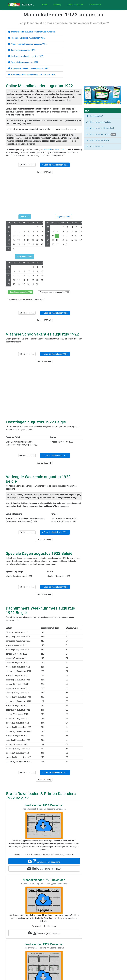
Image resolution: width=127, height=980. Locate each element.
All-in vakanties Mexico (101, 134)
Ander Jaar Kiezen (75, 5)
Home (45, 5)
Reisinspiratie (95, 5)
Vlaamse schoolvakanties (28, 44)
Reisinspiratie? (95, 116)
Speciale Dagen (23, 62)
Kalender (27, 165)
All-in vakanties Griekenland (100, 128)
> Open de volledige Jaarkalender (27, 38)
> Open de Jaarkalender (55, 165)
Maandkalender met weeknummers (32, 32)
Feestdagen (22, 50)
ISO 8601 (48, 150)
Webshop (57, 5)
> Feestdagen (21, 292)
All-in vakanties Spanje (98, 140)
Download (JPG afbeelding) (44, 868)
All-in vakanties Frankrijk (99, 122)
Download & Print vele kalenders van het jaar (32, 74)
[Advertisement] (44, 195)
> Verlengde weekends (54, 292)
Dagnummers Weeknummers (29, 68)
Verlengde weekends (26, 56)
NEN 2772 (59, 150)
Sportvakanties (95, 147)
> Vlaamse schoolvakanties (26, 299)
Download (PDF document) (44, 861)
